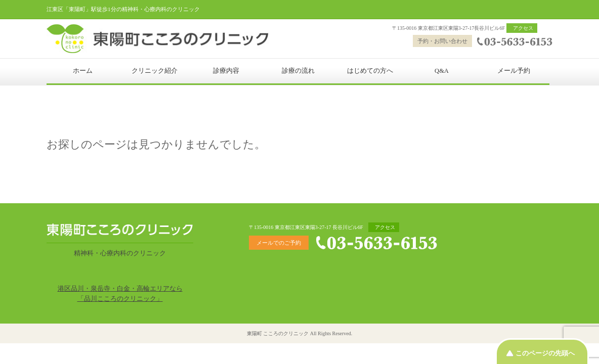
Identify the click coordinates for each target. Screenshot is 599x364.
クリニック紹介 (155, 71)
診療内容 (226, 71)
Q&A (442, 71)
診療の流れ (298, 71)
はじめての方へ (370, 71)
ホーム (83, 71)
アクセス (523, 28)
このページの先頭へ (545, 353)
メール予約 (514, 71)
